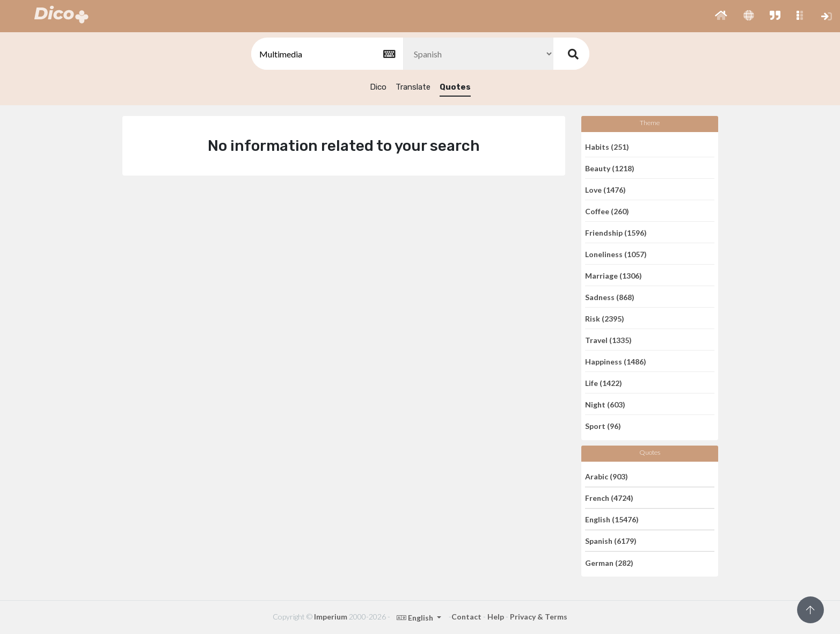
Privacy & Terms (539, 617)
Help (496, 617)
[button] (721, 16)
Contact (466, 617)
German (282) (609, 562)
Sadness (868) (610, 297)
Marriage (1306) (613, 275)
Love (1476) (605, 189)
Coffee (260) (607, 211)
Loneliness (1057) (616, 254)
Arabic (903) (607, 476)
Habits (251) (607, 146)
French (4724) (609, 498)
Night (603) (605, 404)
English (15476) (612, 519)
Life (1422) (604, 382)
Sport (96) (603, 426)
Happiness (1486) (616, 361)
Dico (378, 87)
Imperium (331, 617)
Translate (413, 87)
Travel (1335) (608, 340)
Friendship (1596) (616, 232)
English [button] (416, 618)
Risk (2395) (605, 318)
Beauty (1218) (610, 168)
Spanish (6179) (611, 541)
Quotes (455, 87)
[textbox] (326, 54)
